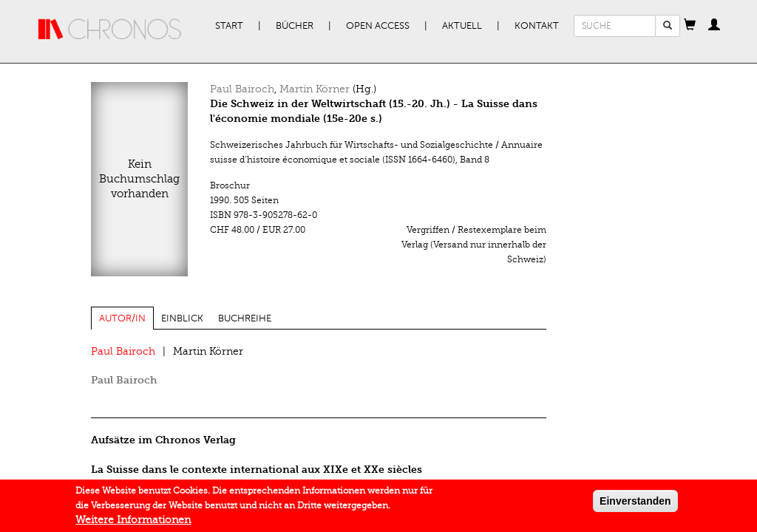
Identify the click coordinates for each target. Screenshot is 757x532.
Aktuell (462, 26)
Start (229, 26)
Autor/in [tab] (122, 318)
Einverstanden (635, 504)
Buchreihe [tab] (245, 318)
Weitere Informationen (133, 523)
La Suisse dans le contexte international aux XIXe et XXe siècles (257, 470)
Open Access (378, 26)
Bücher (295, 26)
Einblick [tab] (182, 318)
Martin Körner (315, 89)
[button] (690, 26)
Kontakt (537, 26)
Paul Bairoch (242, 89)
